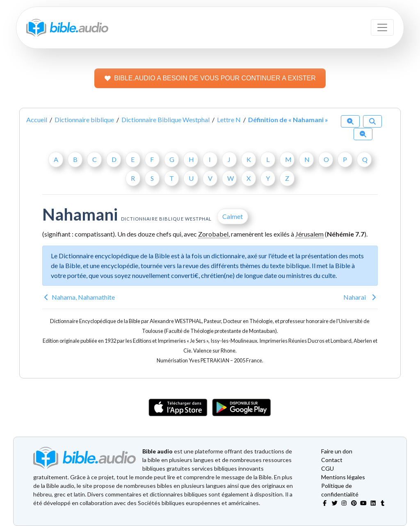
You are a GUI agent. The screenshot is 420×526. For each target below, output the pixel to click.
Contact (332, 460)
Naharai (355, 297)
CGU (328, 468)
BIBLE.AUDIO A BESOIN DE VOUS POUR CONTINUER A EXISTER (210, 78)
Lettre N (229, 120)
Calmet (233, 216)
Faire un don (337, 451)
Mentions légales (343, 477)
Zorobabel (213, 234)
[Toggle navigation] (382, 27)
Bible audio (157, 451)
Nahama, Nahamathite (83, 297)
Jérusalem (309, 234)
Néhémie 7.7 (346, 234)
